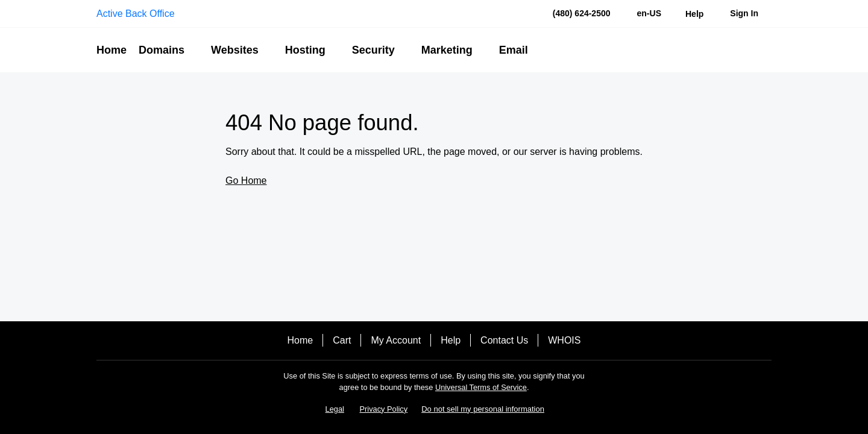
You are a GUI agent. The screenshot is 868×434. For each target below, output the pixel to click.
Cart (342, 340)
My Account (396, 340)
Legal (335, 409)
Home (300, 340)
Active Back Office (136, 14)
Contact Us (504, 340)
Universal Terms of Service (481, 387)
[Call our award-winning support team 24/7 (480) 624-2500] (694, 14)
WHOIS (564, 340)
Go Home (246, 181)
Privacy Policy (384, 409)
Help (451, 340)
